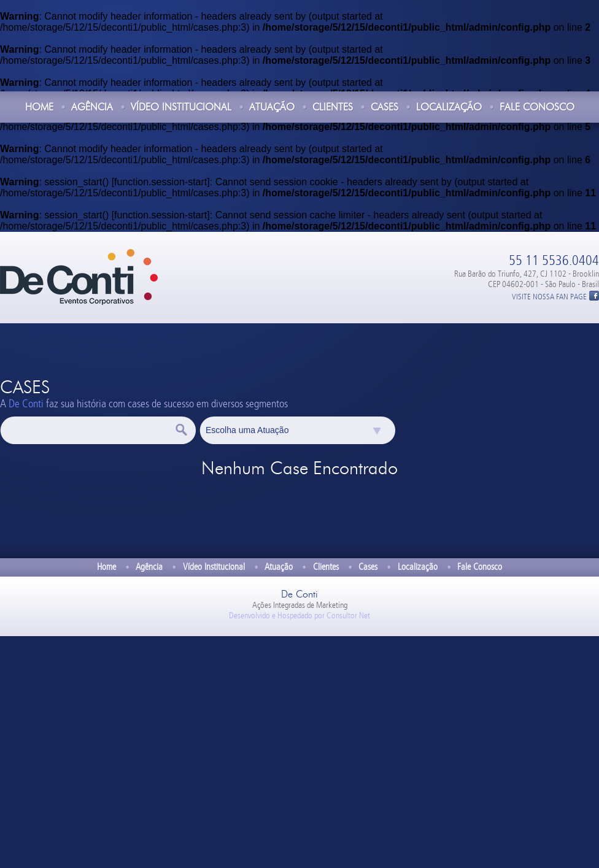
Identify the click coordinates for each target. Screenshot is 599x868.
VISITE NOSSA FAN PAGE (549, 297)
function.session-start (160, 182)
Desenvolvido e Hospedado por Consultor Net (299, 616)
